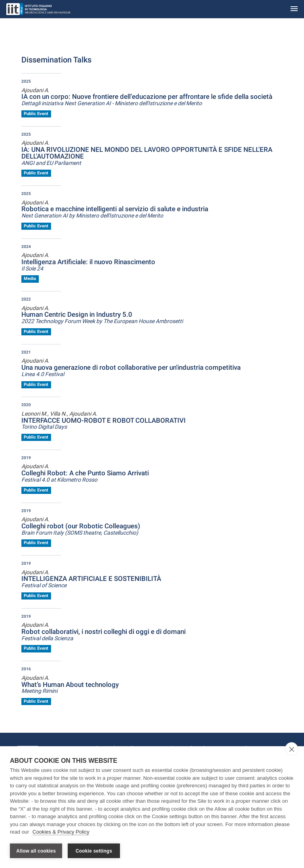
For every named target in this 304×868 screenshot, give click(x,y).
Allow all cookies (36, 851)
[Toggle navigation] (294, 9)
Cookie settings (94, 851)
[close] (292, 749)
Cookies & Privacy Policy (61, 832)
